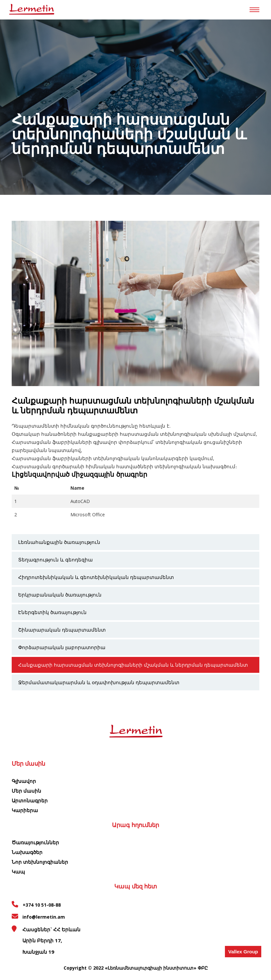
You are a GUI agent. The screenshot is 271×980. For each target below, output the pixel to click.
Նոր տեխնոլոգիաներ (40, 862)
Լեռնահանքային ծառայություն (59, 542)
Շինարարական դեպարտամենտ (62, 630)
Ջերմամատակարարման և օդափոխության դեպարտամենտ (99, 682)
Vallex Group (243, 952)
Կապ (18, 872)
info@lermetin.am (44, 917)
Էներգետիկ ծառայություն (52, 612)
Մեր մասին (26, 791)
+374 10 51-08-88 (41, 905)
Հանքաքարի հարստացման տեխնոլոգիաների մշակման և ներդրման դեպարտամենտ (133, 665)
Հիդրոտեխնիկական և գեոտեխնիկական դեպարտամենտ (96, 577)
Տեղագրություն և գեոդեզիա (55, 559)
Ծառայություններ (35, 842)
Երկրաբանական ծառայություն (60, 595)
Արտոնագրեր (30, 800)
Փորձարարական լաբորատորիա (62, 647)
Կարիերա (25, 810)
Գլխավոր (24, 781)
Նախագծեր (27, 852)
